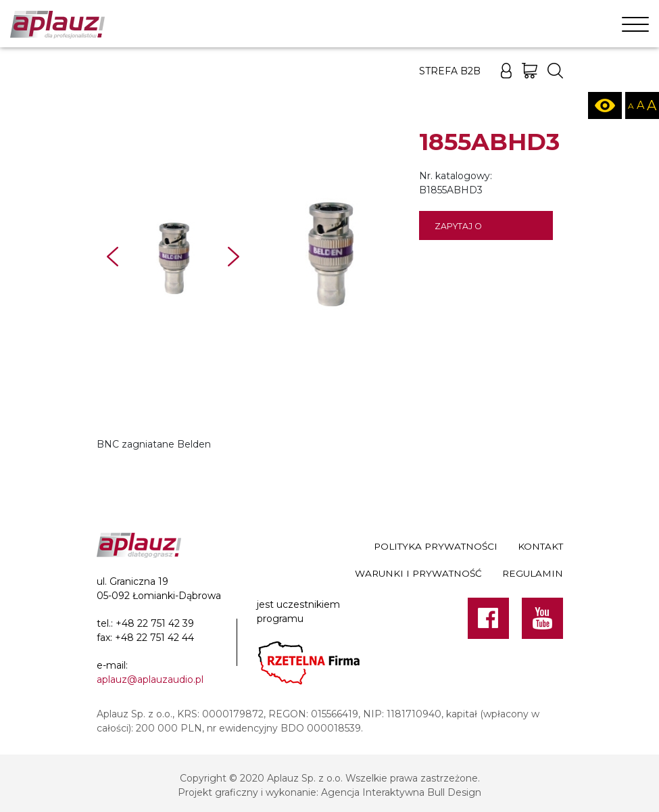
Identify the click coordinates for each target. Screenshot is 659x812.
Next (234, 257)
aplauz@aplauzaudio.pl (150, 679)
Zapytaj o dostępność (465, 231)
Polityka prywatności (436, 546)
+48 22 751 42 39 (155, 623)
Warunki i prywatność (418, 573)
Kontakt (540, 546)
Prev (113, 257)
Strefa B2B (450, 71)
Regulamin (533, 573)
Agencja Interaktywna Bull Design (401, 792)
